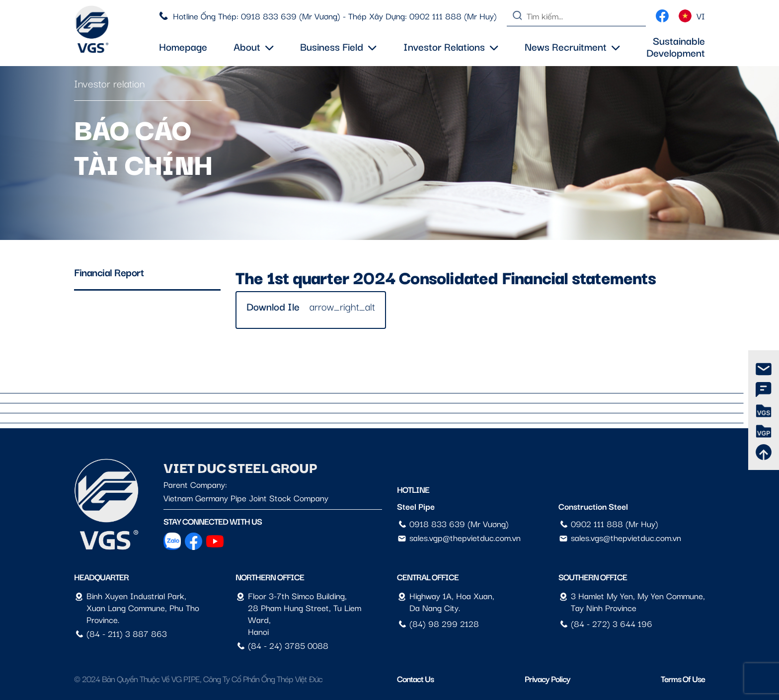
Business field (338, 46)
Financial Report (109, 272)
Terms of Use (683, 678)
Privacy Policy (547, 678)
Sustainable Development (676, 46)
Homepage (183, 46)
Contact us (415, 678)
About (254, 46)
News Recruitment (572, 46)
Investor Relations (451, 46)
